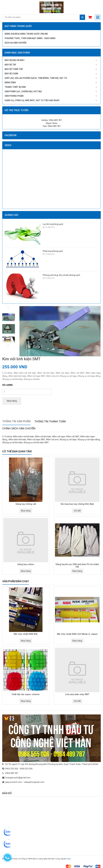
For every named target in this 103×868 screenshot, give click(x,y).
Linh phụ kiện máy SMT (77, 694)
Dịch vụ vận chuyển (15, 43)
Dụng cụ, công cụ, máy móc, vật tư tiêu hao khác (32, 100)
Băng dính (10, 83)
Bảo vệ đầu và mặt (15, 60)
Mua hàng (12, 401)
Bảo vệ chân (11, 74)
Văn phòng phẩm (14, 96)
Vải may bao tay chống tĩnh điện (77, 504)
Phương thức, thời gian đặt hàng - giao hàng (30, 38)
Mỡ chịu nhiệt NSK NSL (26, 634)
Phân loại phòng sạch (53, 251)
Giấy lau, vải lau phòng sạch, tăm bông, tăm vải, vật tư (36, 78)
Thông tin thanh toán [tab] (50, 421)
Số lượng (7, 385)
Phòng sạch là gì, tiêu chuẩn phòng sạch (61, 275)
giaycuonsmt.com (14, 782)
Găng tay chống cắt (26, 504)
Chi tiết (77, 511)
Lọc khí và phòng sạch (53, 224)
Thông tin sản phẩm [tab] (16, 421)
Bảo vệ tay (10, 65)
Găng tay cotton (26, 564)
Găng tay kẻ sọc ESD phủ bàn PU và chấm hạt (77, 566)
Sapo (69, 859)
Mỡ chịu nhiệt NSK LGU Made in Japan (77, 634)
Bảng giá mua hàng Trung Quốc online (26, 34)
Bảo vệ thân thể (14, 69)
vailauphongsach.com (34, 782)
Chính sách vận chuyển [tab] (19, 428)
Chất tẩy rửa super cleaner (26, 694)
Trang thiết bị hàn (15, 87)
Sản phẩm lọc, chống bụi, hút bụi (23, 91)
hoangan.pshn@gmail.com (18, 778)
